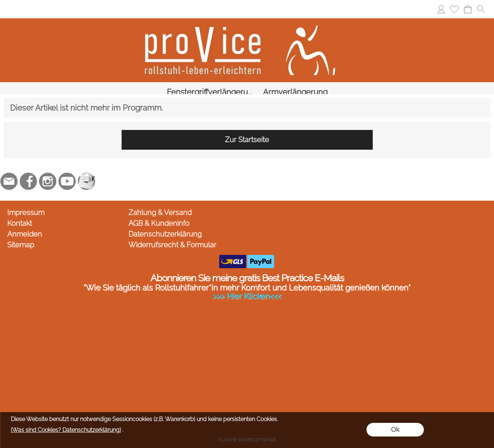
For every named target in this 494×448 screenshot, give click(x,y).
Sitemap (21, 237)
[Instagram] (48, 174)
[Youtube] (67, 174)
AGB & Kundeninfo (159, 216)
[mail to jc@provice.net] (9, 174)
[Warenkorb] (468, 9)
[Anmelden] (441, 9)
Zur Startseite (247, 132)
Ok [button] (395, 430)
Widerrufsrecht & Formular (172, 237)
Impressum (26, 205)
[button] (481, 9)
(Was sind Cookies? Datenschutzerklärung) (66, 430)
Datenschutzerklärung (165, 227)
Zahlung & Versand (160, 205)
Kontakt (20, 216)
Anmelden (25, 227)
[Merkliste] (454, 9)
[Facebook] (28, 174)
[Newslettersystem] (86, 174)
